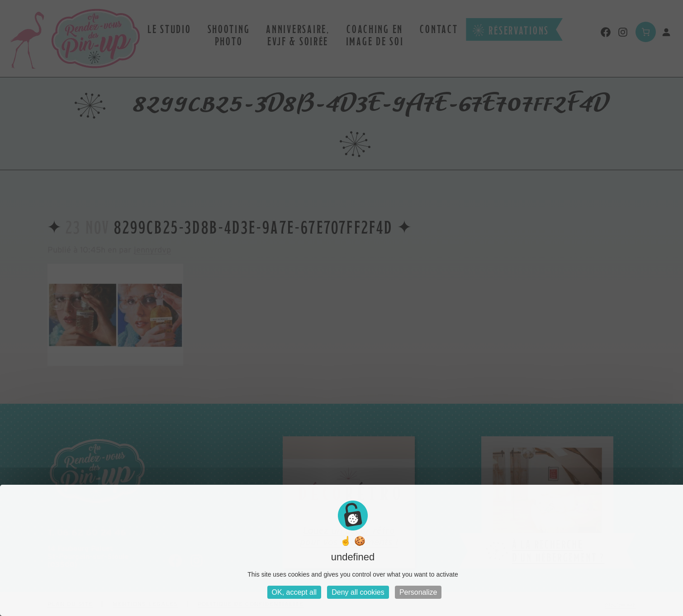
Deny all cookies (358, 592)
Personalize (418, 592)
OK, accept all (294, 592)
